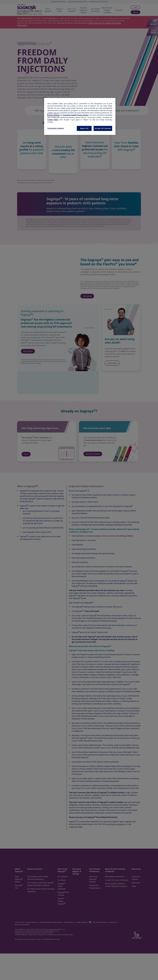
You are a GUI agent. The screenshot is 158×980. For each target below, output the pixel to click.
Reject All (84, 128)
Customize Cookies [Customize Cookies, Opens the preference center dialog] (56, 128)
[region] (80, 116)
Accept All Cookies (103, 128)
